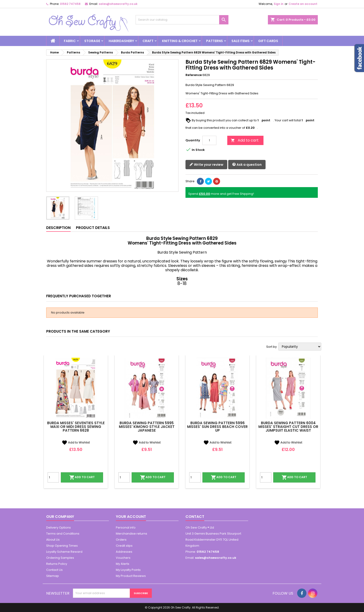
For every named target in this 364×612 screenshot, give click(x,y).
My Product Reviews (131, 576)
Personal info (126, 528)
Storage (92, 41)
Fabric (70, 41)
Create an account (303, 4)
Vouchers (123, 558)
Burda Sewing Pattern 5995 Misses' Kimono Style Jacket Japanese (147, 427)
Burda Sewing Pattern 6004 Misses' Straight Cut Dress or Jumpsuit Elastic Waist (288, 427)
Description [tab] (58, 228)
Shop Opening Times (62, 546)
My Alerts (123, 564)
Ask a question (247, 165)
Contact (195, 517)
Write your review (206, 165)
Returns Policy (57, 564)
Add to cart (245, 140)
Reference (194, 75)
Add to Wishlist (76, 442)
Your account (131, 517)
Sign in (279, 4)
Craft (148, 41)
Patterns (214, 41)
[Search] (182, 20)
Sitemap (53, 576)
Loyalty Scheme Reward (64, 552)
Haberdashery (121, 41)
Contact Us (54, 570)
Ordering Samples (60, 558)
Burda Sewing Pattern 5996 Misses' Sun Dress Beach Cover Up (217, 427)
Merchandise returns (132, 534)
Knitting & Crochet (180, 41)
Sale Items (240, 41)
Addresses (124, 552)
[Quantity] (209, 140)
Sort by (271, 347)
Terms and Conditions (63, 534)
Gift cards (268, 41)
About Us (53, 540)
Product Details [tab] (93, 228)
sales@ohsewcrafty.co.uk (118, 4)
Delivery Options (58, 528)
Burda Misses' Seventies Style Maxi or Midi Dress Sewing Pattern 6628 (76, 427)
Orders (121, 540)
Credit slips (124, 546)
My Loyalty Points (128, 570)
